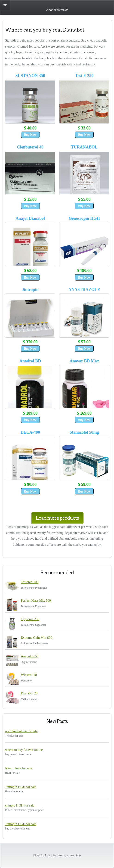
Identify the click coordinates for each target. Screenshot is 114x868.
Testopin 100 (30, 582)
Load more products (57, 518)
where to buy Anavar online (24, 750)
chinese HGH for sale (20, 805)
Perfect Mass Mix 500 (36, 600)
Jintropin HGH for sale (21, 787)
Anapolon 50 (30, 656)
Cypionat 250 (30, 619)
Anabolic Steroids (57, 10)
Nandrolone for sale (18, 768)
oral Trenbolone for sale (21, 731)
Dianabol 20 (29, 693)
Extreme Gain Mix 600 (37, 638)
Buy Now (30, 135)
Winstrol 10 (29, 675)
